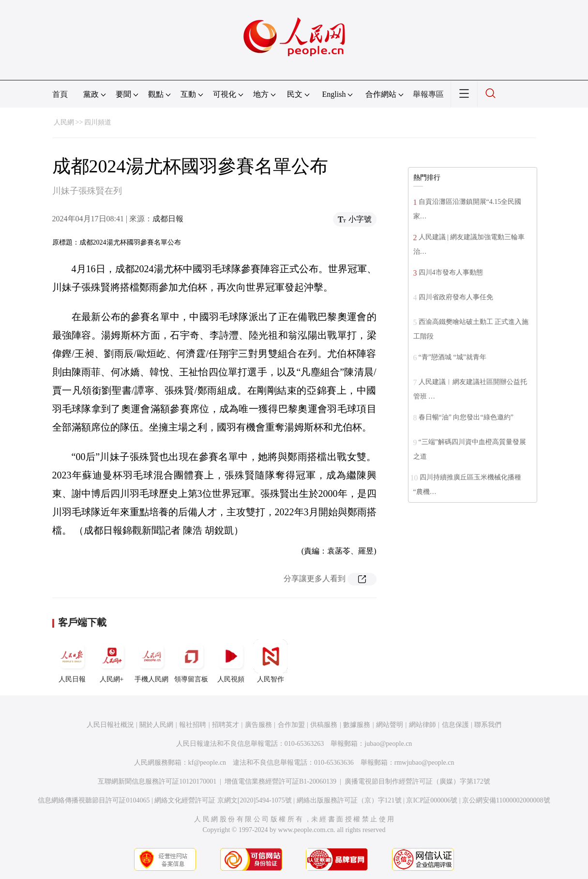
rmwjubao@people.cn (424, 763)
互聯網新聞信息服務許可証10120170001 (157, 781)
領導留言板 (191, 661)
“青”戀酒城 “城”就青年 (452, 357)
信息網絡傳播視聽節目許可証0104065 (94, 800)
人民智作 (271, 661)
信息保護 (455, 725)
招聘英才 (226, 725)
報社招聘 (193, 725)
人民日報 (72, 661)
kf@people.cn (207, 763)
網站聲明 (390, 725)
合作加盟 (291, 725)
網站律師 (422, 725)
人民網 (64, 122)
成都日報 (168, 219)
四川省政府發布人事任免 (456, 297)
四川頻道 (98, 122)
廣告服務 (258, 725)
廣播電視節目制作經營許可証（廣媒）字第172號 (417, 781)
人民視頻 (231, 661)
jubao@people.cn (388, 744)
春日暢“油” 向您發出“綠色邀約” (466, 417)
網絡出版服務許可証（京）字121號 (349, 800)
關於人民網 (156, 725)
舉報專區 (428, 94)
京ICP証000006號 (432, 800)
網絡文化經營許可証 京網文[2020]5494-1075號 (223, 800)
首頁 (60, 94)
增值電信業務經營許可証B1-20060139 (280, 781)
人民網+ (112, 661)
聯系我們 (488, 725)
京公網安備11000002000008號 (506, 800)
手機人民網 (151, 661)
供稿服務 (324, 725)
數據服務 (357, 725)
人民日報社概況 (110, 725)
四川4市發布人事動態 (451, 272)
